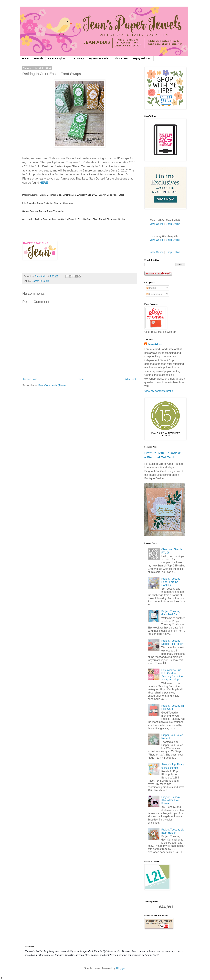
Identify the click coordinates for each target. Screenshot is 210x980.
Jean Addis (155, 344)
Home (25, 58)
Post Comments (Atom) (52, 385)
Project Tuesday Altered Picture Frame (171, 800)
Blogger (121, 968)
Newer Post (30, 379)
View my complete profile (159, 391)
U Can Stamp (77, 58)
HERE (44, 183)
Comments (154, 294)
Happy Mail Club (142, 58)
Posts (151, 288)
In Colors (45, 281)
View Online (157, 224)
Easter (35, 281)
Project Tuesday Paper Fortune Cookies (171, 582)
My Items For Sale (99, 58)
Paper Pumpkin (56, 58)
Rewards (38, 58)
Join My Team (121, 58)
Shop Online (173, 224)
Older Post (130, 379)
